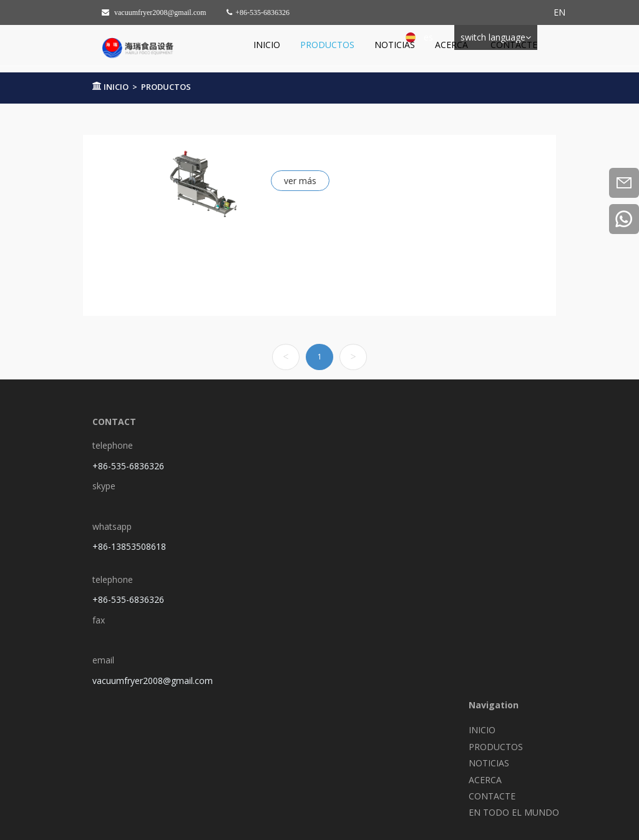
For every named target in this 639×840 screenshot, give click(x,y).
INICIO (267, 45)
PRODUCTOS (327, 45)
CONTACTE (514, 45)
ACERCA (453, 45)
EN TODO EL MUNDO (514, 812)
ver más (300, 181)
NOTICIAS (395, 45)
